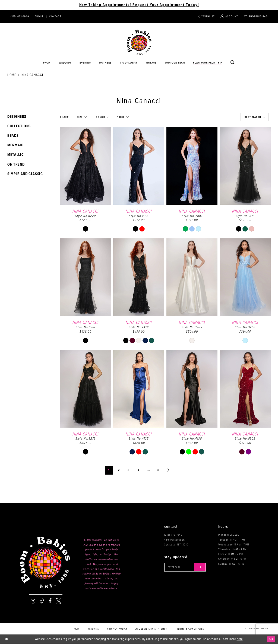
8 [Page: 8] (158, 470)
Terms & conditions (190, 629)
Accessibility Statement (152, 629)
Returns (94, 629)
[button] (82, 117)
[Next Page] (168, 470)
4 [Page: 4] (139, 470)
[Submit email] (201, 567)
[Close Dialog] (7, 639)
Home (12, 75)
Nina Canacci (32, 75)
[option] (86, 182)
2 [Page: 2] (119, 470)
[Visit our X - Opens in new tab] (59, 601)
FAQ (76, 629)
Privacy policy (117, 629)
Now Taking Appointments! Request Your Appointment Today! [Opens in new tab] (139, 5)
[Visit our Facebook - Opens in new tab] (50, 601)
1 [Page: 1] (109, 470)
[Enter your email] (186, 567)
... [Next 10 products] (149, 470)
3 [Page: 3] (129, 470)
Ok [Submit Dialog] (271, 639)
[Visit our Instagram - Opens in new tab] (33, 601)
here (240, 639)
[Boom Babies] (139, 42)
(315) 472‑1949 (173, 535)
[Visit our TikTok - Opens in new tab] (42, 601)
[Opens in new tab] (129, 63)
